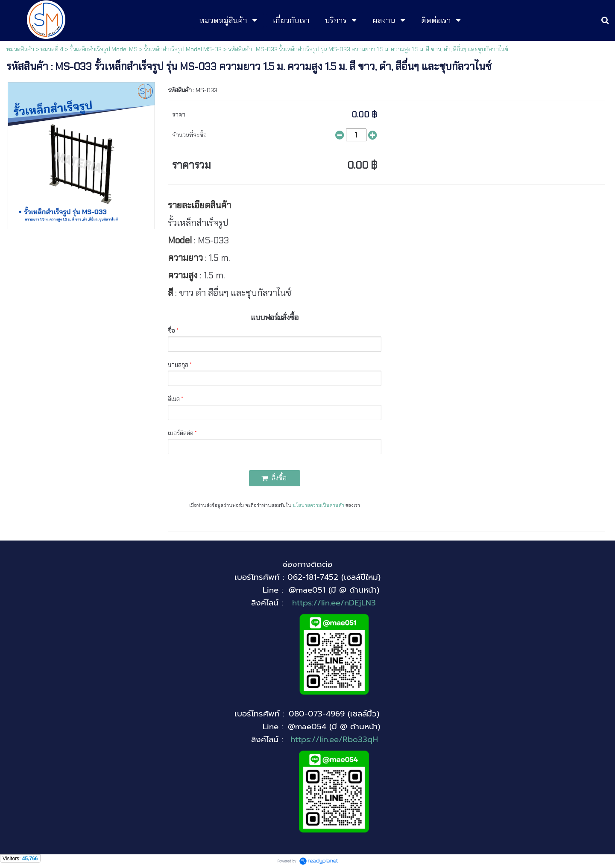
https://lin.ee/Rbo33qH (334, 739)
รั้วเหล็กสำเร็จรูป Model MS (104, 49)
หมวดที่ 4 (52, 49)
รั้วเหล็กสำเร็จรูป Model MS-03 (183, 49)
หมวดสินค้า (20, 49)
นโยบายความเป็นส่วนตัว (318, 505)
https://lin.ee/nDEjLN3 (334, 603)
